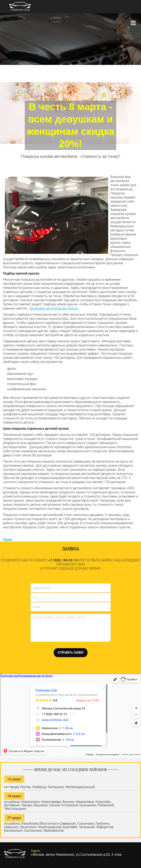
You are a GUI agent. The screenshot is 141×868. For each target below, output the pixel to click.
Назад (8, 539)
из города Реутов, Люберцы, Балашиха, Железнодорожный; (50, 787)
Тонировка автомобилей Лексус (53, 308)
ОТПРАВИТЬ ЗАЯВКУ (71, 653)
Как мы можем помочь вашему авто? (71, 628)
